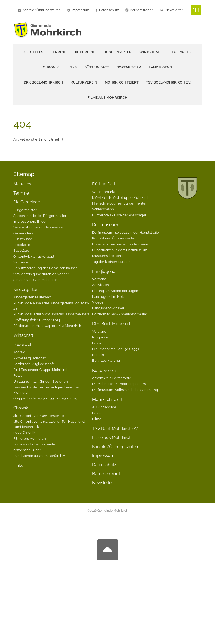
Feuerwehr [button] (181, 52)
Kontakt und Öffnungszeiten (114, 238)
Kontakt (19, 352)
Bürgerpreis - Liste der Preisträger (119, 215)
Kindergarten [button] (118, 52)
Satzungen (22, 262)
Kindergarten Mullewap (32, 297)
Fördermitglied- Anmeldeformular (120, 314)
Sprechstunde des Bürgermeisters (41, 216)
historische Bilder (27, 450)
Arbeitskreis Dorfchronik (111, 378)
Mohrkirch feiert (107, 400)
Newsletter (174, 10)
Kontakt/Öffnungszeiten (115, 447)
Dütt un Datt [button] (97, 67)
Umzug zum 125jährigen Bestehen (41, 381)
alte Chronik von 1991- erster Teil (40, 416)
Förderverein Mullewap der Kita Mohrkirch (47, 326)
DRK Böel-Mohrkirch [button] (43, 82)
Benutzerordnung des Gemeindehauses (45, 268)
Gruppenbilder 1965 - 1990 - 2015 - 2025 (45, 398)
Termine (58, 52)
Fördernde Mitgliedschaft (34, 364)
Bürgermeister (25, 210)
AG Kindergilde (104, 407)
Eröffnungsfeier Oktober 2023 (37, 320)
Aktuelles (33, 52)
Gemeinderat (24, 233)
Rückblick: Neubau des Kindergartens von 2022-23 (51, 306)
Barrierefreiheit (106, 474)
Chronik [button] (51, 67)
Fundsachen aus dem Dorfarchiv (39, 456)
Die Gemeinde (27, 202)
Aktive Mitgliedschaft (30, 358)
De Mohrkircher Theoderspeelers (119, 384)
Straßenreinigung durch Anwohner (41, 274)
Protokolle (22, 245)
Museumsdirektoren (108, 256)
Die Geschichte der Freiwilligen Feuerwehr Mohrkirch (48, 390)
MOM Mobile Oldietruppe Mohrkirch (121, 197)
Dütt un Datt (104, 184)
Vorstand (99, 279)
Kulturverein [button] (84, 82)
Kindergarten (26, 290)
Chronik (21, 408)
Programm (101, 337)
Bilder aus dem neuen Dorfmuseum (121, 244)
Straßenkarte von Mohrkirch (35, 280)
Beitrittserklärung (106, 360)
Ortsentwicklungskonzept (34, 256)
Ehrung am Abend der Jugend (116, 291)
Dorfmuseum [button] (129, 67)
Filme (97, 419)
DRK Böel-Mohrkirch (112, 324)
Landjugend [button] (160, 67)
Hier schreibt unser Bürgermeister (119, 203)
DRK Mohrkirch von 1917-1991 (116, 349)
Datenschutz (109, 10)
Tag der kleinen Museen (111, 262)
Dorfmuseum (105, 225)
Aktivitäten (101, 285)
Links (72, 67)
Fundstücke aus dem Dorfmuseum (120, 250)
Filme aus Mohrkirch (108, 98)
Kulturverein (104, 370)
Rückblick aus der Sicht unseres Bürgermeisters (51, 314)
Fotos (18, 375)
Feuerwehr (24, 345)
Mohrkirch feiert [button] (122, 82)
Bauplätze (21, 250)
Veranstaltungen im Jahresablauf (40, 227)
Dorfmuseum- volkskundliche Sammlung (125, 390)
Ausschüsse (23, 239)
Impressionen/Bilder (30, 221)
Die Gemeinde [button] (86, 52)
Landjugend (104, 271)
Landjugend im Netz (108, 296)
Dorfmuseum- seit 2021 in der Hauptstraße (126, 232)
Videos (98, 302)
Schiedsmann (103, 209)
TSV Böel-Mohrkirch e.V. (169, 82)
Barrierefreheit (142, 10)
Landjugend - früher (108, 308)
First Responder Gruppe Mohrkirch (41, 370)
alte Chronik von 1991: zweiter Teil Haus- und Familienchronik (49, 424)
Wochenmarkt (104, 192)
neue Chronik (24, 432)
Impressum (103, 456)
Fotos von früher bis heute (34, 444)
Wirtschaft (151, 52)
